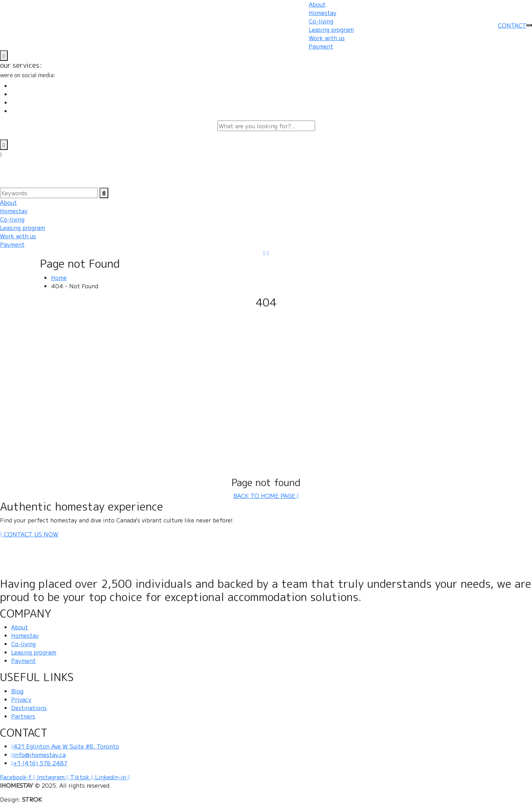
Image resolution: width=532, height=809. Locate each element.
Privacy (21, 699)
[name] (4, 56)
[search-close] (4, 145)
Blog (17, 691)
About (317, 4)
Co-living (321, 21)
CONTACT (512, 25)
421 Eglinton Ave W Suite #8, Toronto (65, 746)
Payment (321, 46)
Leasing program (331, 29)
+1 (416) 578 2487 (39, 763)
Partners (23, 716)
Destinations (29, 708)
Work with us (327, 38)
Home (59, 277)
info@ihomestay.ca (38, 754)
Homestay (323, 13)
